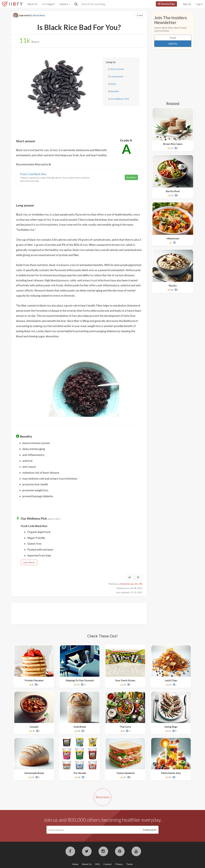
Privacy (119, 864)
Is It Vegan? (49, 4)
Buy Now (131, 177)
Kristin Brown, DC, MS (131, 584)
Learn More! (29, 562)
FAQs (113, 84)
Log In (199, 4)
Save (140, 15)
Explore (65, 4)
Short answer (117, 69)
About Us (33, 4)
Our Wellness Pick (120, 99)
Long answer (117, 76)
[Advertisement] (74, 613)
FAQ (98, 864)
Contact (108, 864)
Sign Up (187, 4)
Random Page (166, 4)
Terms (130, 864)
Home (75, 864)
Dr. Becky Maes (38, 15)
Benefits (115, 91)
